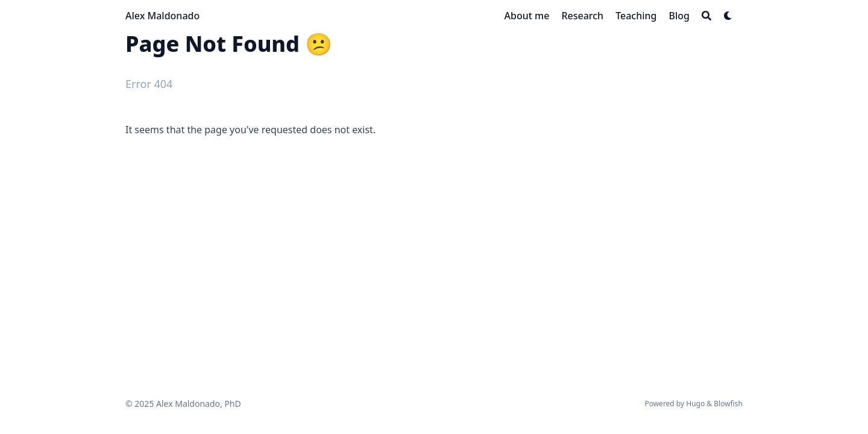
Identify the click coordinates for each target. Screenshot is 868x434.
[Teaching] (636, 16)
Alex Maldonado (162, 16)
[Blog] (679, 16)
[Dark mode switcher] (728, 16)
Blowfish (728, 404)
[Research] (582, 16)
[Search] (706, 16)
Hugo (695, 404)
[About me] (527, 16)
